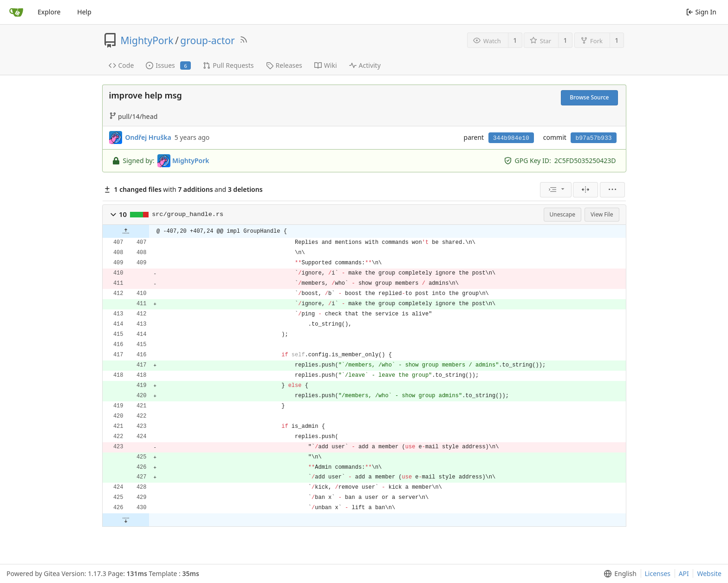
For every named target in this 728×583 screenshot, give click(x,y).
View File (602, 214)
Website (709, 573)
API (684, 573)
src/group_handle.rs (188, 214)
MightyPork (147, 40)
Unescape (562, 214)
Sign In (701, 12)
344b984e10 (511, 138)
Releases (284, 65)
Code (121, 65)
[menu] (556, 190)
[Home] (16, 12)
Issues (168, 65)
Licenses (658, 573)
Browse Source (589, 97)
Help (84, 12)
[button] (113, 215)
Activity (365, 65)
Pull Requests (228, 65)
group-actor (207, 40)
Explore (49, 12)
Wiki (326, 65)
